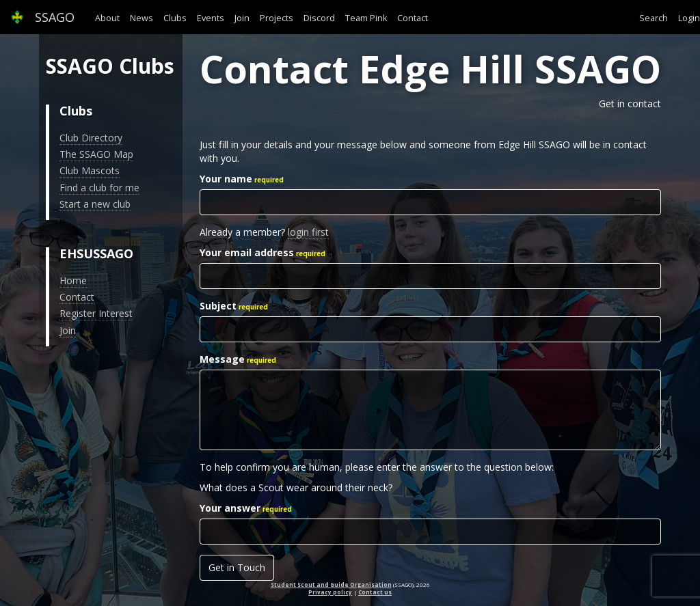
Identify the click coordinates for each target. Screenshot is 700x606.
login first (308, 232)
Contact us (375, 592)
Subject (218, 306)
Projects (277, 18)
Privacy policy (330, 592)
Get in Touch (237, 567)
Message (222, 359)
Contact (413, 18)
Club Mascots (90, 170)
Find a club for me (99, 188)
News (142, 18)
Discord (319, 18)
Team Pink (366, 18)
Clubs (175, 18)
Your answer (230, 508)
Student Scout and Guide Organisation (331, 584)
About (107, 18)
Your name (226, 179)
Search (654, 18)
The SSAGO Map (96, 154)
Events (211, 18)
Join (242, 18)
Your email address (247, 252)
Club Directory (91, 138)
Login (689, 18)
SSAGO (42, 17)
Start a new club (95, 204)
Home (73, 280)
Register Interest (96, 313)
